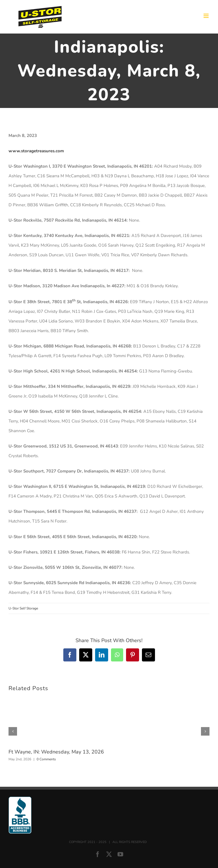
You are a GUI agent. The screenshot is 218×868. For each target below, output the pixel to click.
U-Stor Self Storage (23, 608)
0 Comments (46, 759)
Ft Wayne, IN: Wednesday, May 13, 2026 (56, 752)
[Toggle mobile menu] (207, 16)
